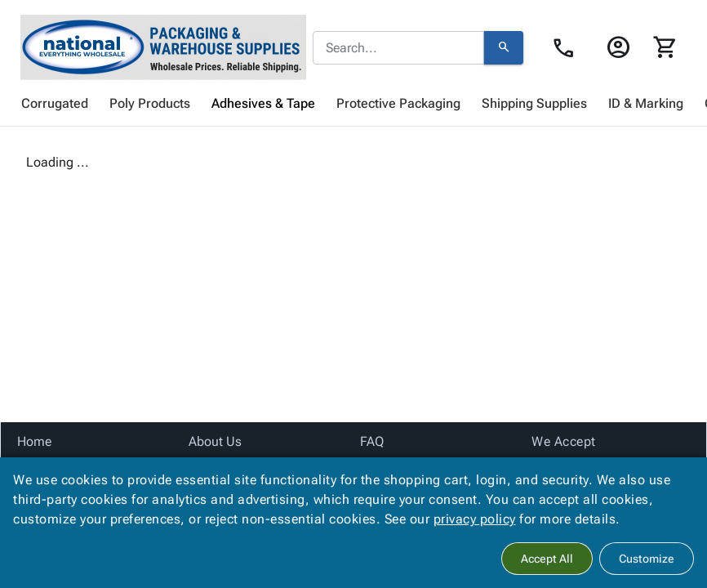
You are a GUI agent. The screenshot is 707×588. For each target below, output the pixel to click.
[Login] (618, 47)
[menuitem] (55, 104)
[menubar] (353, 104)
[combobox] (398, 48)
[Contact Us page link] (568, 48)
